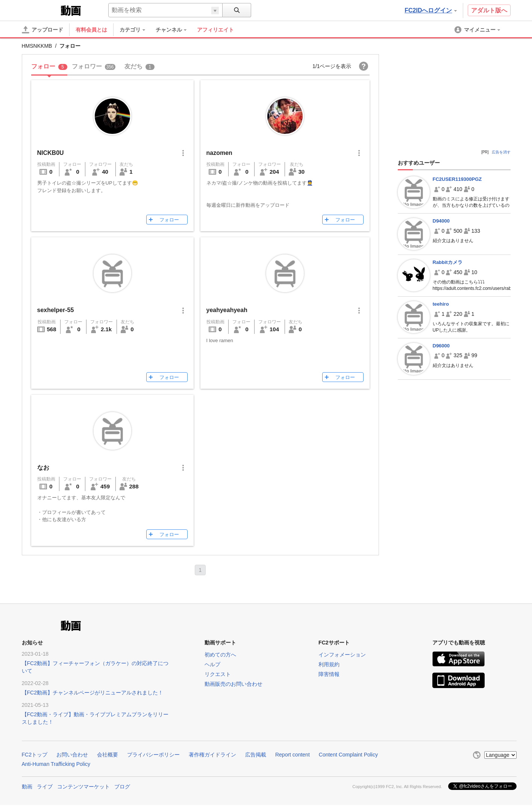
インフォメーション (342, 655)
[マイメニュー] (478, 30)
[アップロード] (42, 30)
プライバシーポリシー (153, 755)
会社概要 (108, 755)
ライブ (45, 787)
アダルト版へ (489, 10)
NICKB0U (51, 153)
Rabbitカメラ (448, 262)
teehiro (441, 304)
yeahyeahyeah (227, 310)
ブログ (122, 787)
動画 (27, 787)
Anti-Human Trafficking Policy (56, 764)
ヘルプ (212, 664)
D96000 (441, 346)
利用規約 (329, 664)
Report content (293, 755)
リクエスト (218, 674)
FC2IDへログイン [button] (430, 10)
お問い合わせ (72, 755)
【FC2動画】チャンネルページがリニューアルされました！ (92, 693)
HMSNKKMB (37, 46)
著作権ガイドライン (212, 755)
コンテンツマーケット (83, 787)
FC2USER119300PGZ (457, 179)
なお (43, 468)
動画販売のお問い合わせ (233, 684)
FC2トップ (35, 755)
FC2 (40, 10)
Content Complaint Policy (348, 755)
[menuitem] (136, 30)
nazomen (219, 153)
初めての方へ (220, 655)
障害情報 (329, 674)
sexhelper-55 (56, 310)
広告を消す (501, 152)
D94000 (441, 221)
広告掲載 (256, 755)
